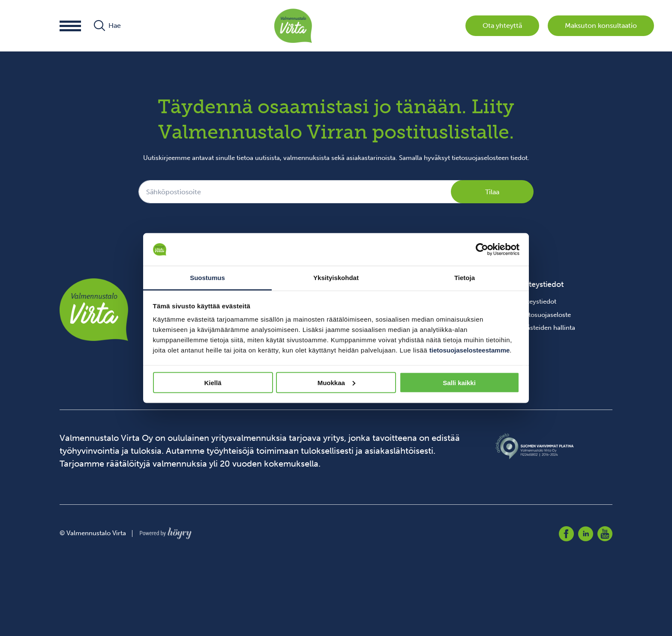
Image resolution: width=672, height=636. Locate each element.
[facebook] (566, 534)
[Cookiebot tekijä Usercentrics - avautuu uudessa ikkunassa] (482, 250)
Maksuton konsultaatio (601, 26)
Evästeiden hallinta (547, 328)
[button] (70, 26)
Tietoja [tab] (465, 278)
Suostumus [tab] (207, 278)
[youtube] (605, 534)
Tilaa (492, 192)
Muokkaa (336, 382)
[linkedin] (586, 534)
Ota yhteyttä (502, 26)
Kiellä (213, 382)
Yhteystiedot (538, 301)
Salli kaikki (459, 382)
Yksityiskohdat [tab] (336, 278)
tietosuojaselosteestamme (470, 350)
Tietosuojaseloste (545, 315)
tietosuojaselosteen (480, 158)
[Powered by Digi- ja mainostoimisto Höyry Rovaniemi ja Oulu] (166, 531)
